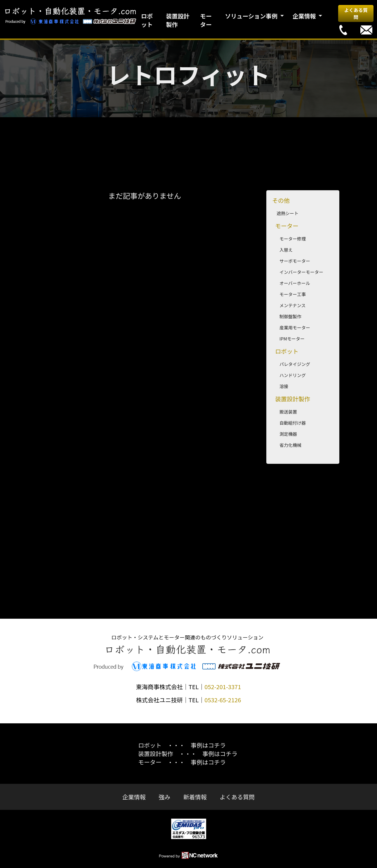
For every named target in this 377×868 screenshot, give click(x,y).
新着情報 (195, 797)
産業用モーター (295, 327)
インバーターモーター (301, 272)
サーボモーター (295, 261)
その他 (281, 200)
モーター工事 (293, 294)
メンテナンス (293, 305)
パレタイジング (295, 364)
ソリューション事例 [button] (252, 16)
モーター (206, 20)
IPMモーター (292, 339)
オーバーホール (295, 283)
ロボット (147, 20)
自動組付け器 (293, 423)
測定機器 (288, 434)
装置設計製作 (178, 20)
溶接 (284, 386)
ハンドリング (293, 375)
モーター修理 (293, 239)
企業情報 (134, 797)
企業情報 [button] (305, 16)
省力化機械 (290, 445)
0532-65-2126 (223, 700)
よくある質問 (356, 13)
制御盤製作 (290, 316)
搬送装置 (288, 412)
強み (164, 797)
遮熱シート (287, 213)
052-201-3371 (223, 687)
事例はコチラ (208, 745)
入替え (286, 250)
